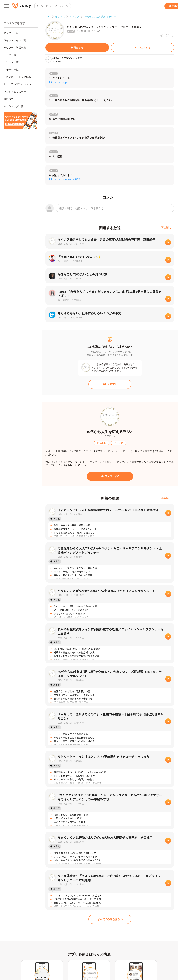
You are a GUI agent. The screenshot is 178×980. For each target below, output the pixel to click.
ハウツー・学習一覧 (15, 48)
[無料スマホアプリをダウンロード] (20, 121)
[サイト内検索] (67, 6)
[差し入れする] (110, 384)
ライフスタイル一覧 (15, 40)
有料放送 (9, 99)
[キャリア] (118, 443)
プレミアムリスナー (15, 92)
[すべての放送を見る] (110, 919)
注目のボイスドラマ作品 (17, 77)
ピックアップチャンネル (17, 84)
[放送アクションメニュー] (172, 36)
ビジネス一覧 (11, 33)
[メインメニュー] (6, 6)
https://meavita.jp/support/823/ (64, 179)
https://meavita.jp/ (58, 82)
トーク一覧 (10, 55)
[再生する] (77, 47)
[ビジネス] (101, 443)
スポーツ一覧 (11, 70)
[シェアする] (142, 47)
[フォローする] (110, 476)
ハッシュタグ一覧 (14, 106)
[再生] (168, 242)
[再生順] (166, 228)
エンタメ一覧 (11, 62)
